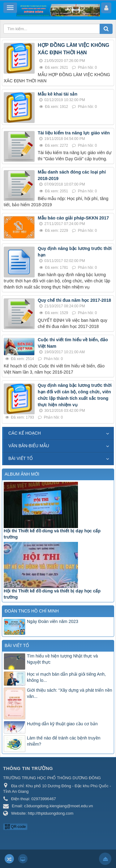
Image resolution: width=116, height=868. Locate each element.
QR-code (15, 827)
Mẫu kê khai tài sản (58, 94)
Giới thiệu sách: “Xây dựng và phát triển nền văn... (69, 693)
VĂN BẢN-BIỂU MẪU (29, 446)
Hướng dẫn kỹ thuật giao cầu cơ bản (62, 724)
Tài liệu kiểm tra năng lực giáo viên (74, 133)
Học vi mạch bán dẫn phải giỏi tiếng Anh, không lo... (66, 677)
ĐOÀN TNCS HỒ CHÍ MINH (32, 611)
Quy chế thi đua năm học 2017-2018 (74, 300)
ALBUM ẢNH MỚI (22, 474)
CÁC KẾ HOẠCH (25, 433)
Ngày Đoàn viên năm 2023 (53, 621)
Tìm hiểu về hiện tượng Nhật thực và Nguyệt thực (62, 659)
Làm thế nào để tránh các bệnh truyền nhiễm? (64, 741)
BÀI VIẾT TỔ (21, 458)
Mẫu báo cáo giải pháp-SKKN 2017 (73, 218)
